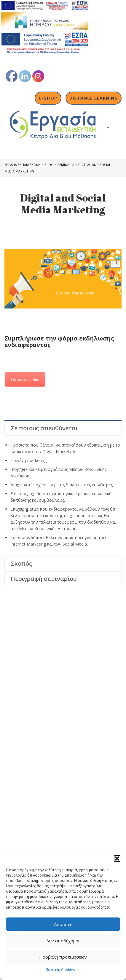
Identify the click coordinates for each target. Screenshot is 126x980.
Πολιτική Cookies (60, 970)
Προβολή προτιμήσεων (63, 957)
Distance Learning (94, 98)
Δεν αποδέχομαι (63, 941)
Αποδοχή (63, 924)
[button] (117, 859)
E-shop (48, 98)
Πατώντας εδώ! (25, 379)
